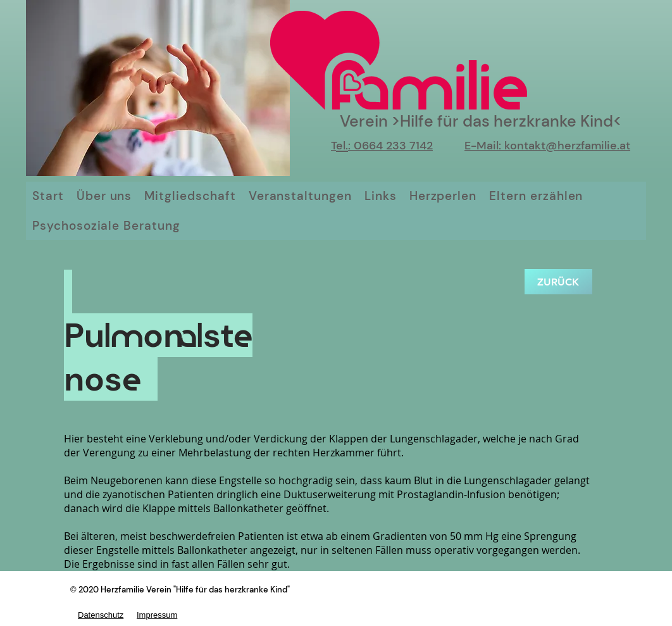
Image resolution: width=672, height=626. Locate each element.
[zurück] (558, 282)
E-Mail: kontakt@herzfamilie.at (547, 146)
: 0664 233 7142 (390, 146)
